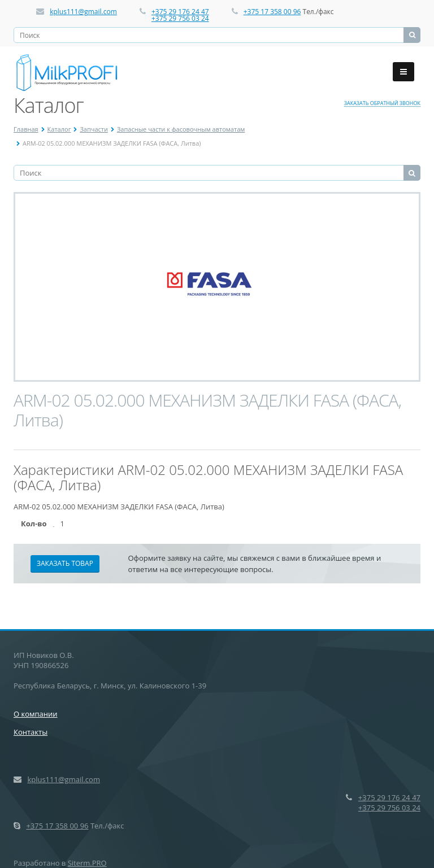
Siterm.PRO (87, 863)
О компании (36, 714)
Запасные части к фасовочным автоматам (181, 129)
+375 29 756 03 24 (180, 18)
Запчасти (94, 129)
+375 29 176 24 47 (180, 12)
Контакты (31, 732)
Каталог (59, 129)
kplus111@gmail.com (83, 12)
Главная (26, 129)
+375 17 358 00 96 (272, 12)
